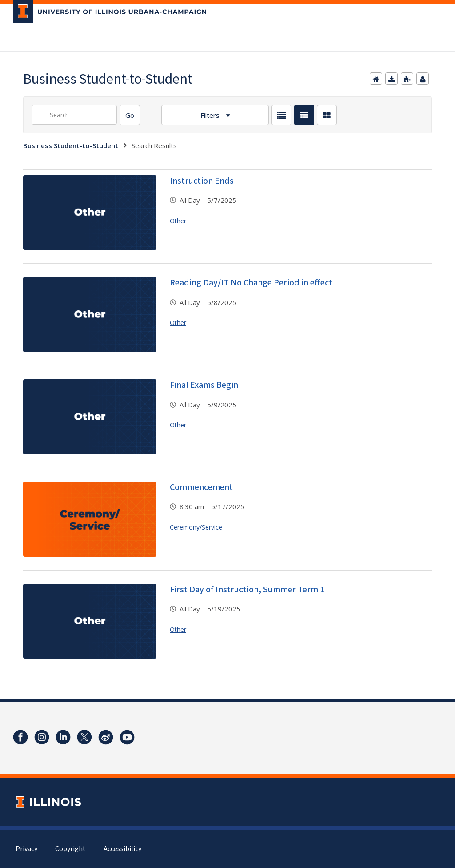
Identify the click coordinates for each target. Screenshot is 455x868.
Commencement (201, 487)
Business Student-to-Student (71, 145)
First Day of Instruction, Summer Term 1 (247, 590)
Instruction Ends (202, 181)
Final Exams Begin (204, 385)
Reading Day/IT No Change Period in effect (251, 283)
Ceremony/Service (196, 527)
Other (178, 221)
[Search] (130, 115)
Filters (211, 115)
